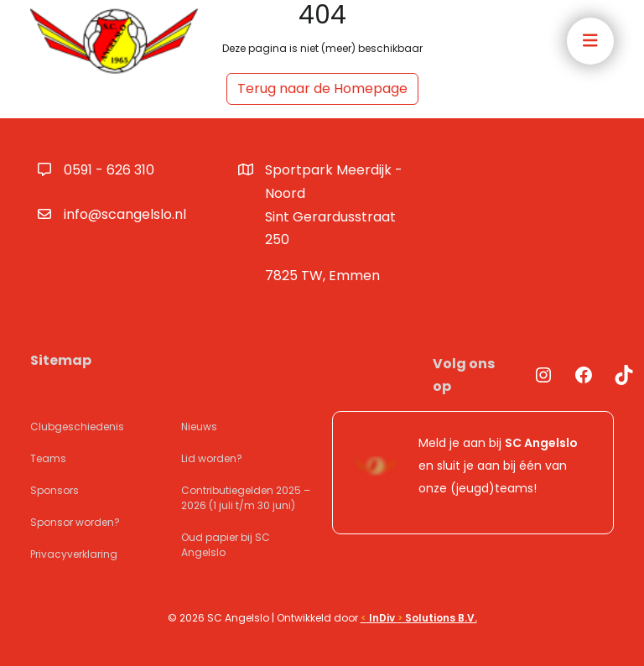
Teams (48, 458)
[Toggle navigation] (590, 41)
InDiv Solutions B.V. (419, 618)
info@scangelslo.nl (125, 214)
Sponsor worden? (75, 522)
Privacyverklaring (74, 554)
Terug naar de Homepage (322, 88)
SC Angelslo (541, 443)
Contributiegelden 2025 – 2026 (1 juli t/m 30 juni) (246, 498)
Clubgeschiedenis (77, 427)
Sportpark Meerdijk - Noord (339, 206)
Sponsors (55, 490)
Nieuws (199, 427)
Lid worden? (212, 458)
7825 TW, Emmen (322, 276)
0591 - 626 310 (109, 170)
